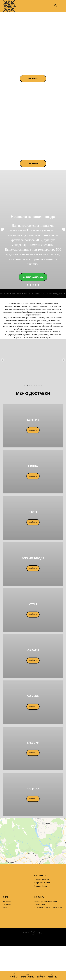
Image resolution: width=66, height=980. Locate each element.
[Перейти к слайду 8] (41, 385)
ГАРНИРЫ (33, 696)
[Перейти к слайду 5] (38, 285)
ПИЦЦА (33, 466)
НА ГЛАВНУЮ (40, 876)
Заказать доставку (42, 880)
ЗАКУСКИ (33, 743)
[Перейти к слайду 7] (39, 385)
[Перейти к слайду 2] (30, 285)
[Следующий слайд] (64, 229)
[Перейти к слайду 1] (28, 285)
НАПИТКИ (33, 789)
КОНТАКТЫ (39, 897)
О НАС (5, 897)
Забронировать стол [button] (42, 883)
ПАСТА (33, 512)
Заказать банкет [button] (41, 886)
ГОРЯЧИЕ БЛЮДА (33, 558)
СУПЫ (33, 604)
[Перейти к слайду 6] (37, 385)
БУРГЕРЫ (33, 420)
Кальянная (7, 905)
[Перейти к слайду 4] (36, 285)
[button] (55, 6)
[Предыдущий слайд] (2, 229)
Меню (5, 908)
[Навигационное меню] (62, 6)
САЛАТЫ (33, 650)
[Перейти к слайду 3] (33, 285)
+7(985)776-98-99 (41, 905)
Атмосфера (7, 902)
